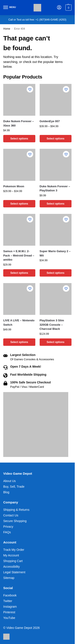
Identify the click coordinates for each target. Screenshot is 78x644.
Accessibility (11, 567)
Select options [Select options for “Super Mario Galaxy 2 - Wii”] (55, 273)
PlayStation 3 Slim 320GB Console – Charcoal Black (52, 325)
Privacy (8, 527)
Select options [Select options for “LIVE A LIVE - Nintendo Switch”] (19, 342)
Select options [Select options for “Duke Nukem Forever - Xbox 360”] (19, 139)
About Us (10, 481)
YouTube (9, 618)
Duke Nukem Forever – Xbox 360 (19, 123)
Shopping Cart (13, 561)
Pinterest (9, 612)
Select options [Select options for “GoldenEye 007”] (55, 139)
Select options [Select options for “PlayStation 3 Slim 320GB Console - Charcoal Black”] (55, 342)
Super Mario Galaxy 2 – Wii (55, 253)
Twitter (8, 601)
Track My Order (14, 550)
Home (7, 29)
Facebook (10, 595)
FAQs (7, 532)
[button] (68, 8)
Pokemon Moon (14, 186)
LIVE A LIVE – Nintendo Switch (19, 323)
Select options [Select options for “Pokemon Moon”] (19, 204)
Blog (6, 492)
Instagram (10, 607)
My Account (11, 555)
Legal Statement (14, 572)
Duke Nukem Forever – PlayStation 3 (55, 188)
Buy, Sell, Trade (14, 487)
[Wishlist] (30, 89)
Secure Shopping (15, 521)
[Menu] (10, 8)
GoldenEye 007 (50, 121)
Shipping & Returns (16, 510)
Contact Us (11, 515)
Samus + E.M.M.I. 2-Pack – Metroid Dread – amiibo (19, 255)
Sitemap (9, 578)
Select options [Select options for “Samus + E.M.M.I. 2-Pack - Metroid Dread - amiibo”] (19, 273)
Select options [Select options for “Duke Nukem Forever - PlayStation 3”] (55, 204)
